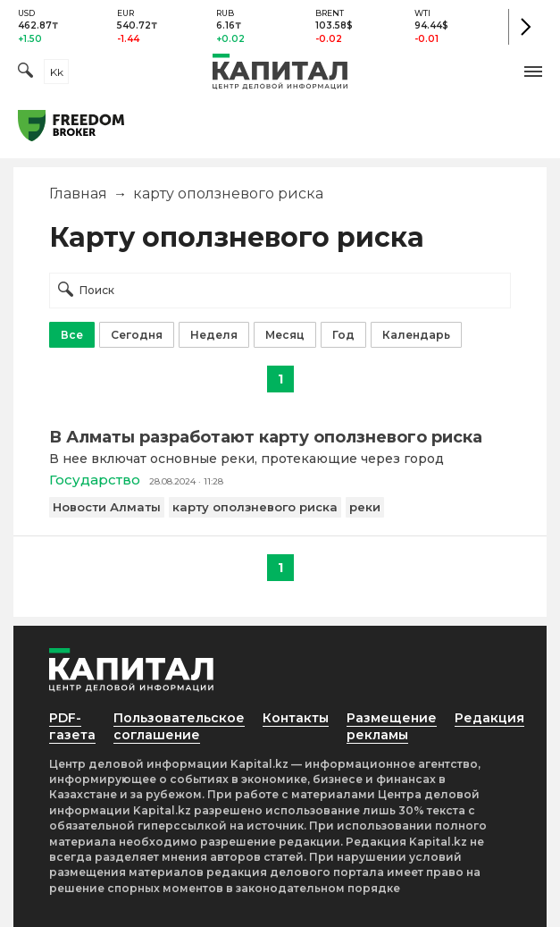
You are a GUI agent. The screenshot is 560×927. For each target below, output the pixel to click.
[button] (533, 72)
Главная (78, 194)
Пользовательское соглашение (179, 726)
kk (57, 72)
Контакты (296, 718)
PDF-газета (72, 726)
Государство (95, 480)
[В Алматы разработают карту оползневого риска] (280, 437)
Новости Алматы (107, 507)
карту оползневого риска (255, 507)
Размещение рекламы (392, 726)
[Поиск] (25, 72)
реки (365, 507)
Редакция (489, 718)
